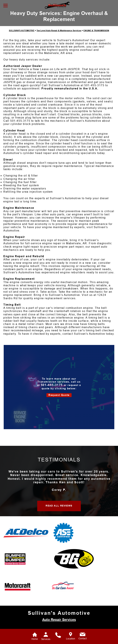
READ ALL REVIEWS (59, 510)
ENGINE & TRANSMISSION (96, 35)
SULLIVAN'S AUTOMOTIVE (22, 35)
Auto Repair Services (59, 624)
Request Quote (59, 400)
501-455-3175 (94, 90)
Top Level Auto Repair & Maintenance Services (59, 35)
